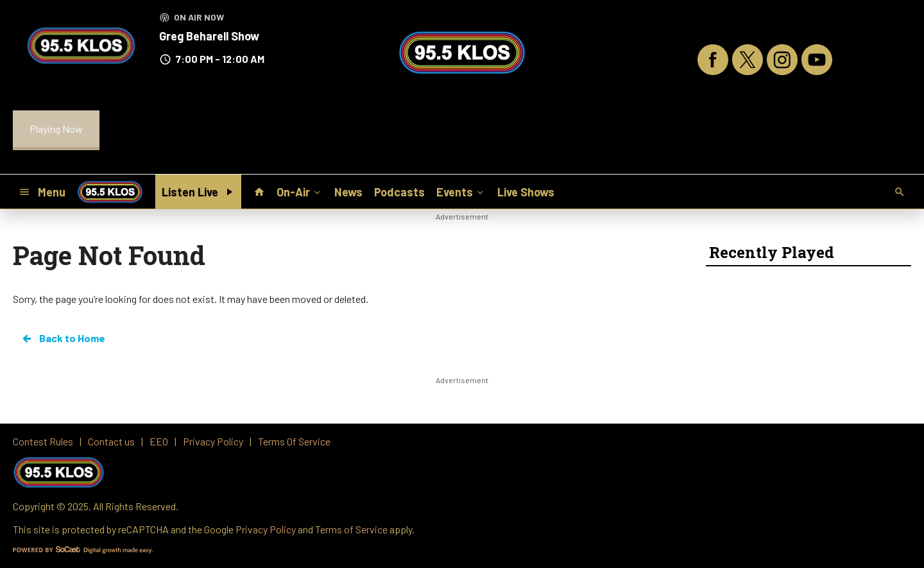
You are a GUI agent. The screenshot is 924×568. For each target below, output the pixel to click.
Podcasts (399, 192)
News (348, 192)
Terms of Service (351, 529)
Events (461, 191)
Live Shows (526, 192)
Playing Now (56, 129)
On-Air (300, 191)
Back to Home (63, 338)
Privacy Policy (266, 529)
